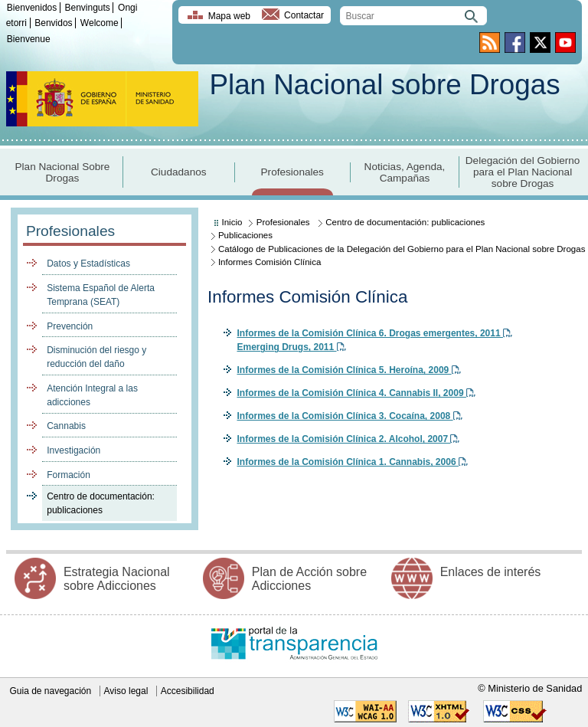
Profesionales (292, 172)
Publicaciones (245, 235)
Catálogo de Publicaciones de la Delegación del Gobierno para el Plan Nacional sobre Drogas (402, 249)
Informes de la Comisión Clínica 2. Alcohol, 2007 (348, 439)
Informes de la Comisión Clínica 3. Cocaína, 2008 (349, 416)
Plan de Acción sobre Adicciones (309, 579)
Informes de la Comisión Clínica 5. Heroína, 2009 (348, 370)
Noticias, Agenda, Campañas (405, 172)
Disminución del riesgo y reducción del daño (96, 357)
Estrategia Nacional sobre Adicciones (117, 579)
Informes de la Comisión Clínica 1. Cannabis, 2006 (352, 462)
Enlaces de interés (491, 572)
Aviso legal (126, 691)
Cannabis (66, 426)
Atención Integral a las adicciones (92, 395)
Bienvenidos (32, 8)
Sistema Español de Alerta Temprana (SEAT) (101, 295)
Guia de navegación (50, 691)
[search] (413, 16)
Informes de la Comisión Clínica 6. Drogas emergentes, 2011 (374, 333)
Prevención (70, 326)
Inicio (232, 222)
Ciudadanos (179, 172)
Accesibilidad (188, 691)
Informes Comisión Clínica (269, 262)
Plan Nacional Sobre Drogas (63, 172)
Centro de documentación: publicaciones (101, 503)
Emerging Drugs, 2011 (291, 347)
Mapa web (229, 16)
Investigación (73, 450)
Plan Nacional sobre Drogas (384, 85)
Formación (69, 475)
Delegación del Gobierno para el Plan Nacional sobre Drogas (523, 172)
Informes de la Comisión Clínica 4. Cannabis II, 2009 (356, 393)
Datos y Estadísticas (88, 264)
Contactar (304, 16)
